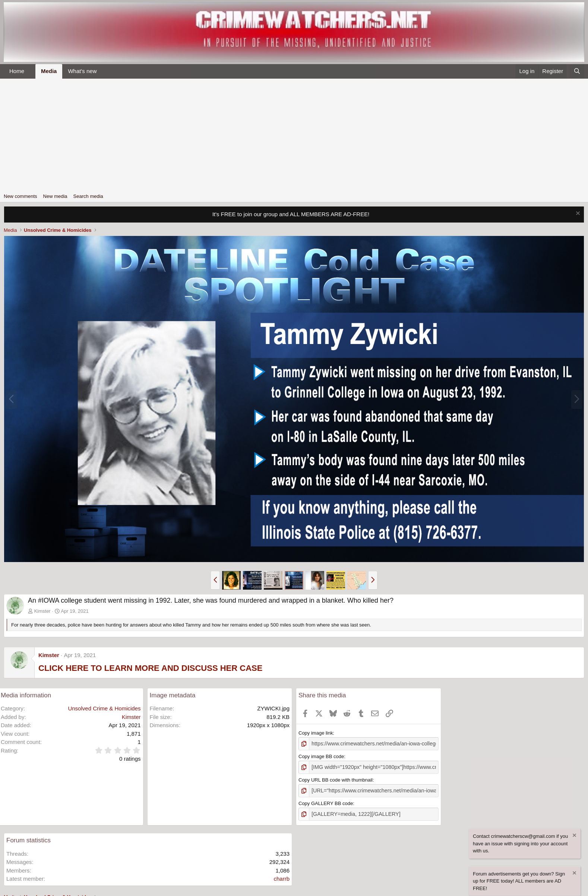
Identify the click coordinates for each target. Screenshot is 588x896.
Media (49, 71)
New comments (20, 196)
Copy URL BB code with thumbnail (336, 778)
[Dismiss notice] (577, 214)
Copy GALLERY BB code (326, 801)
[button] (30, 71)
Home (17, 71)
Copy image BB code (321, 756)
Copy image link (316, 733)
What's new (82, 71)
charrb (282, 876)
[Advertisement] (294, 135)
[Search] (577, 71)
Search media (88, 196)
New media (55, 196)
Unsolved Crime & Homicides (104, 708)
